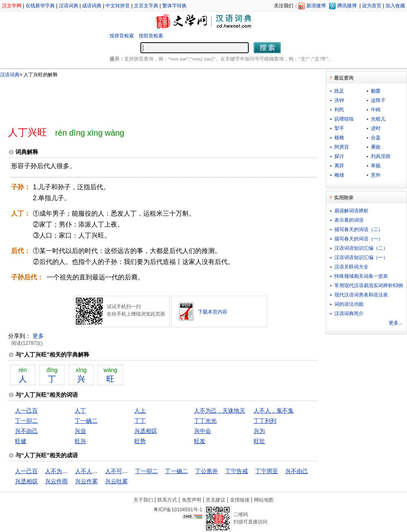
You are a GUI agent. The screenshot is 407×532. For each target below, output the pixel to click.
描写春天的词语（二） (359, 229)
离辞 (339, 166)
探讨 (339, 156)
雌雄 (339, 175)
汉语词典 (69, 6)
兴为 (259, 431)
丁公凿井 (207, 471)
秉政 (376, 147)
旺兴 (80, 441)
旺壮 (259, 441)
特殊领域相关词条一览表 (361, 276)
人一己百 (26, 411)
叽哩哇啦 (344, 119)
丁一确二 (86, 421)
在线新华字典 (40, 6)
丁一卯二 (26, 421)
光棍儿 (378, 119)
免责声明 (192, 500)
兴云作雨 (56, 481)
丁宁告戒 (237, 471)
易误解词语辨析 (351, 211)
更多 (38, 336)
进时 (376, 128)
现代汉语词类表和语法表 (361, 295)
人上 (140, 411)
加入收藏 (395, 6)
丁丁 (140, 421)
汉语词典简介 (349, 314)
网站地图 (264, 500)
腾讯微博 (347, 6)
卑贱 (376, 166)
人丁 (80, 411)
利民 (339, 110)
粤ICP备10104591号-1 (178, 510)
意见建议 (215, 500)
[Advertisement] (150, 99)
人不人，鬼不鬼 (273, 411)
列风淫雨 (381, 156)
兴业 (80, 431)
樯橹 (339, 138)
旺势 (140, 441)
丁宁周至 (267, 471)
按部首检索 (151, 36)
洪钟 (339, 100)
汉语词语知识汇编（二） (361, 248)
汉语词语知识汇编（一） (361, 257)
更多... (396, 323)
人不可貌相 (119, 471)
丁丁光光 (205, 421)
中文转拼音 (118, 6)
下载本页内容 (213, 312)
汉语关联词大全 (351, 267)
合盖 (376, 138)
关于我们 (143, 500)
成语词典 (92, 6)
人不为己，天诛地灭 (220, 411)
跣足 (339, 91)
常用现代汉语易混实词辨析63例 (369, 285)
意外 (376, 175)
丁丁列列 (265, 421)
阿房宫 (342, 147)
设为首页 (372, 6)
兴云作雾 (86, 481)
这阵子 (378, 100)
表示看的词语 (349, 220)
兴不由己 (26, 431)
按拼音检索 (122, 36)
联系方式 (167, 500)
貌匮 (376, 91)
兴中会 (202, 431)
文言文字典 (146, 6)
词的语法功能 (349, 304)
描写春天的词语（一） (359, 239)
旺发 (200, 441)
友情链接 (240, 500)
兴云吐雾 (116, 481)
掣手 (339, 128)
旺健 (21, 441)
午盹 (376, 110)
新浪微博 (316, 6)
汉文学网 (12, 6)
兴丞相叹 (146, 431)
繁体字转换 (174, 6)
